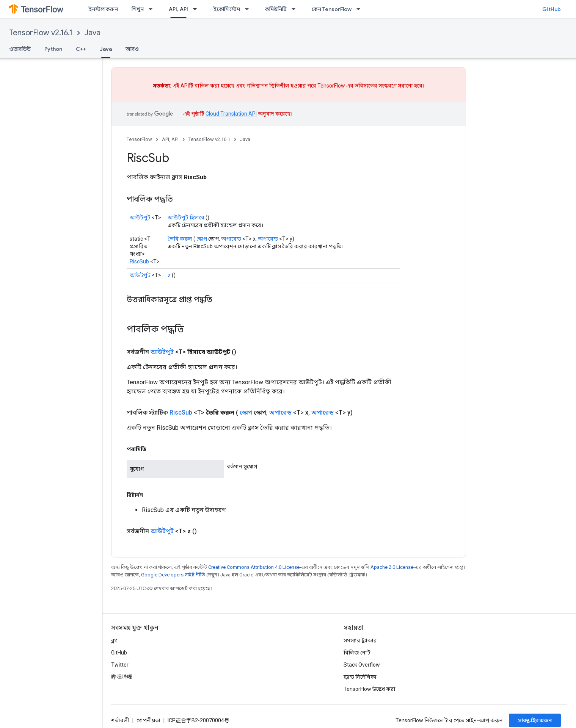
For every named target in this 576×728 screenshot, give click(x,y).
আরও (132, 49)
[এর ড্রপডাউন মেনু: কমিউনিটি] (296, 9)
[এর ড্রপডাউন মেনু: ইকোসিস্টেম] (249, 9)
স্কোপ (202, 239)
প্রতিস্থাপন (257, 86)
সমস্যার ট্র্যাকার (360, 640)
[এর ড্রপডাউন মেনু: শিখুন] (153, 9)
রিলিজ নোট (357, 653)
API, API (170, 139)
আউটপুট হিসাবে (186, 218)
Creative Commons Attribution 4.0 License (254, 567)
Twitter (120, 665)
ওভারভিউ (20, 49)
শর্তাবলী (120, 720)
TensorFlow (139, 139)
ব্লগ (114, 640)
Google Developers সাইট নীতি (173, 575)
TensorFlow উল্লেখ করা (370, 689)
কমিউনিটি (276, 9)
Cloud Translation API (231, 114)
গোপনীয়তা (148, 720)
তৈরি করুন (180, 239)
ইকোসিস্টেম (227, 9)
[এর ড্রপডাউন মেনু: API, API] (197, 9)
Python (53, 49)
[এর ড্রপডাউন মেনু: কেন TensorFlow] (361, 9)
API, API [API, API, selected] (178, 9)
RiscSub (139, 261)
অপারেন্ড (231, 239)
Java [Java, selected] (106, 49)
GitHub (552, 9)
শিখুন (138, 9)
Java (93, 33)
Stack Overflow (362, 665)
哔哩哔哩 (122, 677)
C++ (81, 49)
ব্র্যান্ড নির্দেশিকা (360, 677)
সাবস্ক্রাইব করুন (535, 720)
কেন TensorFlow (332, 9)
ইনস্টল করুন (103, 9)
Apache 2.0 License (392, 567)
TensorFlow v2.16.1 (41, 33)
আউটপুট (140, 218)
